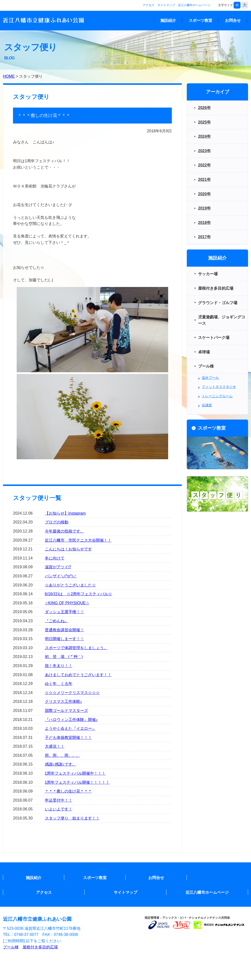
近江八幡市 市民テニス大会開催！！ (78, 540)
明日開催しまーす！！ (64, 639)
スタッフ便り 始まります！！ (72, 818)
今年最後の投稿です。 (64, 531)
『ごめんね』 (57, 621)
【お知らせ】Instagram (65, 513)
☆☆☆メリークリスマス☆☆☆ (72, 693)
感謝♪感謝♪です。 (61, 764)
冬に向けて (55, 558)
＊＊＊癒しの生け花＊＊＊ (68, 791)
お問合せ (233, 20)
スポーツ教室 (201, 20)
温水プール (210, 378)
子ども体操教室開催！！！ (68, 738)
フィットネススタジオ (219, 387)
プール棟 (11, 947)
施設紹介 (168, 20)
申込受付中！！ (59, 800)
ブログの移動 (57, 522)
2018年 (204, 223)
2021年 (204, 180)
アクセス (149, 5)
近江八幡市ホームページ (194, 5)
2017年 (204, 237)
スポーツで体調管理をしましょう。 (76, 648)
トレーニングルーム (217, 396)
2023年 (204, 151)
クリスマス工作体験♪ (63, 701)
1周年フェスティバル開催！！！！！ (77, 782)
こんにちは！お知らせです (68, 549)
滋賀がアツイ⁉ (58, 567)
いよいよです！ (59, 809)
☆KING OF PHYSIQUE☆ (67, 603)
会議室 (207, 405)
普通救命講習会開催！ (64, 630)
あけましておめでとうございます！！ (78, 675)
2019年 (204, 208)
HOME (9, 76)
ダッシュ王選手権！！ (64, 612)
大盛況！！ (55, 746)
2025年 (204, 122)
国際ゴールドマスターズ (66, 711)
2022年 (204, 165)
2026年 (204, 108)
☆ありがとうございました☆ (70, 585)
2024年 (204, 136)
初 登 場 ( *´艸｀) (64, 657)
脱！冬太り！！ (59, 666)
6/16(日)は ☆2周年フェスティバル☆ (79, 594)
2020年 (204, 194)
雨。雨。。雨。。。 (63, 755)
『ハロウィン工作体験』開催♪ (71, 720)
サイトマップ (166, 5)
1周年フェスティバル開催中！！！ (75, 773)
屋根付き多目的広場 (40, 947)
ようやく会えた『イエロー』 (70, 728)
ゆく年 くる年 (59, 684)
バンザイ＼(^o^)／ (61, 576)
